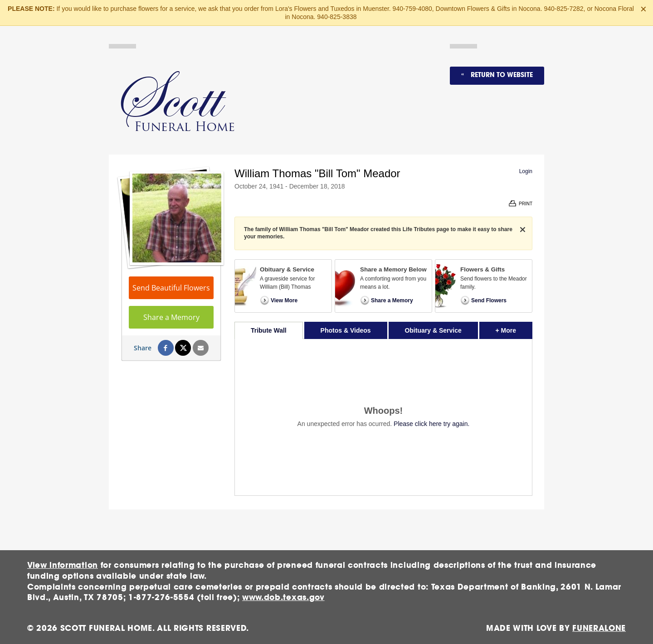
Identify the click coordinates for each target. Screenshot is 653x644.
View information (63, 565)
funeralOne (599, 628)
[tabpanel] (383, 417)
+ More (514, 328)
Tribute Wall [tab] (269, 330)
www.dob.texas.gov (283, 598)
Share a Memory (171, 317)
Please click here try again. (431, 424)
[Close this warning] (643, 9)
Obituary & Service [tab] (433, 330)
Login (526, 171)
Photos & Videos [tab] (346, 330)
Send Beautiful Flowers (171, 288)
